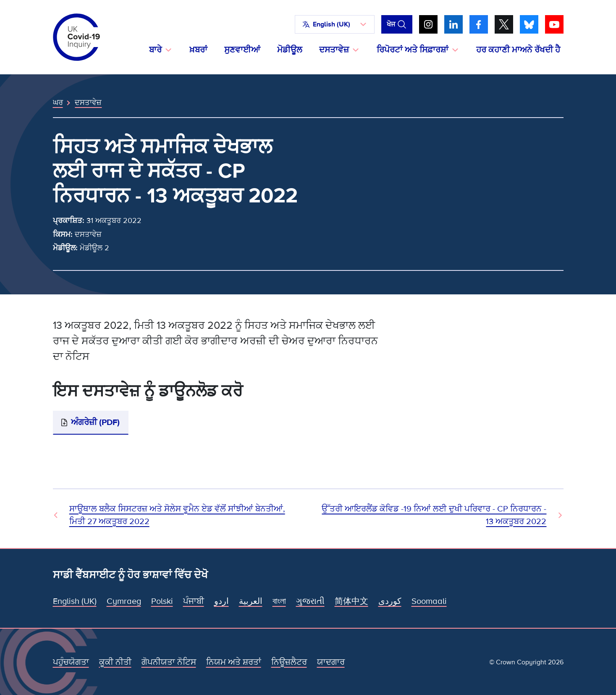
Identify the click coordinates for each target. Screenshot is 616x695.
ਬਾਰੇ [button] (155, 50)
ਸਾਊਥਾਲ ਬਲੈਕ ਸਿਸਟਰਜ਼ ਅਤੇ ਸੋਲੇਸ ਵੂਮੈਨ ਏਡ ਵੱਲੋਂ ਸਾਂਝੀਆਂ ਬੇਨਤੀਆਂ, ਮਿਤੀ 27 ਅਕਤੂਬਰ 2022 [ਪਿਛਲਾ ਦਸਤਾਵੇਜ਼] (177, 515)
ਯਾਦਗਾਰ (331, 662)
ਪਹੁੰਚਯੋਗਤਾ (71, 662)
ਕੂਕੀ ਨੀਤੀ (115, 662)
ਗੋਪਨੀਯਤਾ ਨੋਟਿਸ (169, 662)
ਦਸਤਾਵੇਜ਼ (88, 102)
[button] (335, 24)
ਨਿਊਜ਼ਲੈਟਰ (289, 662)
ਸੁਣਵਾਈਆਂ (242, 50)
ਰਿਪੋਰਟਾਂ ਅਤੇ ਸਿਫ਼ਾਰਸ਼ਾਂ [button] (413, 50)
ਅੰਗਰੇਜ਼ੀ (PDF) (95, 422)
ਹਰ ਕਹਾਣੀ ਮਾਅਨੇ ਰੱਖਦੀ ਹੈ (518, 50)
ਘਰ (58, 102)
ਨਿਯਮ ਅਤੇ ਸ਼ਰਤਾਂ (234, 662)
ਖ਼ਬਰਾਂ (198, 50)
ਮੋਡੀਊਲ (290, 50)
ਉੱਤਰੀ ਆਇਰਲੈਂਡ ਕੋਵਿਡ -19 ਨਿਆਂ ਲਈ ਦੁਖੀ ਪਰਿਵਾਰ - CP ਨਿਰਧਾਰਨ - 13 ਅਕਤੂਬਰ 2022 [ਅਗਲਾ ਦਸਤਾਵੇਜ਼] (434, 515)
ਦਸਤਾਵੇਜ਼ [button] (334, 50)
